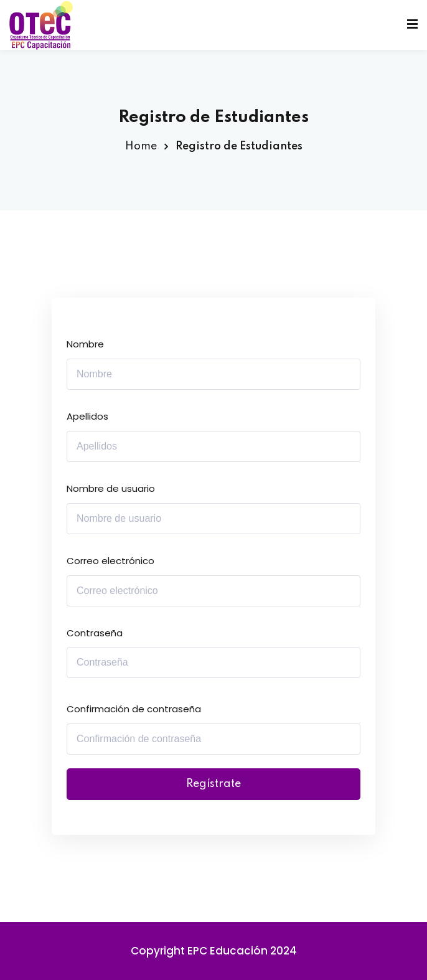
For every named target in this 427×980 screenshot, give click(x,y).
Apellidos (87, 416)
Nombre (85, 344)
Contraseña (95, 633)
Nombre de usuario (111, 488)
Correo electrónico (110, 561)
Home (141, 146)
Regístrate (213, 784)
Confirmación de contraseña (134, 709)
